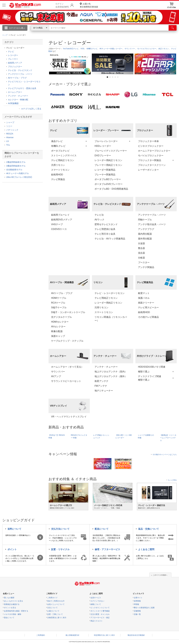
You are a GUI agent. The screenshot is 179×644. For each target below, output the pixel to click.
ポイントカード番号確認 (100, 611)
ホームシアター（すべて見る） (67, 367)
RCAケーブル (58, 303)
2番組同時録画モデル (16, 162)
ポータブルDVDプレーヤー (109, 184)
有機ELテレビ (92, 49)
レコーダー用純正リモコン (108, 160)
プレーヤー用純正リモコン (108, 165)
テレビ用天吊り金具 (105, 234)
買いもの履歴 (9, 598)
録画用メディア (15, 63)
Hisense (10, 137)
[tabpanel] (70, 64)
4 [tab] (115, 77)
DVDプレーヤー (103, 156)
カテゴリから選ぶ (17, 28)
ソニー (9, 126)
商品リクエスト (97, 621)
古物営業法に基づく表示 (57, 618)
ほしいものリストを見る (13, 601)
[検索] (173, 28)
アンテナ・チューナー (106, 367)
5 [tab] (118, 77)
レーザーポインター (148, 170)
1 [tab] (107, 77)
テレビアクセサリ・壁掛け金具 (22, 88)
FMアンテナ (101, 386)
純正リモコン (164, 49)
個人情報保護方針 (72, 635)
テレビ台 (99, 215)
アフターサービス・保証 (100, 618)
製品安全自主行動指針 (136, 635)
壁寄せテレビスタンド (106, 224)
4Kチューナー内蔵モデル (18, 173)
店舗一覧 (137, 614)
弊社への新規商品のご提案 (144, 608)
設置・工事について (55, 614)
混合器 (141, 253)
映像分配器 (57, 331)
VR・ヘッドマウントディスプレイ (69, 417)
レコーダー (13, 55)
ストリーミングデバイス (64, 156)
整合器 (141, 248)
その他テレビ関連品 (148, 317)
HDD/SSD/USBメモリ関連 (152, 367)
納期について (96, 604)
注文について (52, 608)
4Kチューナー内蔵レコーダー (111, 49)
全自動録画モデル (14, 170)
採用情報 (137, 601)
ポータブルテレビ (60, 151)
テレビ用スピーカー (148, 307)
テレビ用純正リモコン (63, 160)
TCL (8, 145)
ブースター (144, 262)
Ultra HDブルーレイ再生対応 (19, 177)
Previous (51, 64)
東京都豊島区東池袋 (89, 5)
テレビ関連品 (58, 179)
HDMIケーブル (59, 298)
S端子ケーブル (59, 307)
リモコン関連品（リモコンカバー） (111, 319)
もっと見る (172, 480)
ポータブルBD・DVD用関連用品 (111, 189)
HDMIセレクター (60, 322)
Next (174, 64)
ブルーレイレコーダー (106, 141)
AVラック (99, 220)
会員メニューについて (56, 604)
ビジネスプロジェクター (151, 146)
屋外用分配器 (145, 239)
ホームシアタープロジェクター (154, 151)
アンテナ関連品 (146, 267)
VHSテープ (57, 224)
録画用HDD (57, 175)
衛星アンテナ (101, 381)
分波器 (141, 243)
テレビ (11, 52)
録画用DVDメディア (62, 220)
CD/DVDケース (59, 229)
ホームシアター (15, 92)
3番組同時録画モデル (16, 166)
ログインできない (97, 601)
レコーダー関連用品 (105, 170)
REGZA (10, 134)
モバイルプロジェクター (147, 49)
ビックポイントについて (100, 608)
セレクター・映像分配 (18, 100)
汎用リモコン (58, 165)
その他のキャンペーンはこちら (165, 454)
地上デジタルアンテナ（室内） (111, 372)
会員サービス (96, 598)
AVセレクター (58, 327)
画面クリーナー (146, 303)
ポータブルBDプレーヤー (108, 179)
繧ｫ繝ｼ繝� (171, 5)
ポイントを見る (10, 608)
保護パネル (144, 298)
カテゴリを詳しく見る (31, 109)
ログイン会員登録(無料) (62, 5)
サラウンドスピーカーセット (66, 381)
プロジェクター (15, 67)
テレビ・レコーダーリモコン (110, 293)
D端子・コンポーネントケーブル (68, 312)
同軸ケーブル (145, 220)
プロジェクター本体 (148, 141)
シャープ (10, 122)
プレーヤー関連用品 (105, 175)
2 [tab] (110, 77)
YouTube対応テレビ (71, 49)
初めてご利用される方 (56, 601)
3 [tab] (113, 77)
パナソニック (12, 130)
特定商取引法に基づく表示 (104, 635)
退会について (9, 618)
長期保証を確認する (12, 604)
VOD (82, 49)
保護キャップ (58, 336)
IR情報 (136, 604)
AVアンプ (56, 376)
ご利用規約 (41, 635)
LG (8, 141)
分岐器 (141, 258)
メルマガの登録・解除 (13, 614)
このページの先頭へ (160, 575)
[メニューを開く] (4, 5)
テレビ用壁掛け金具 (105, 229)
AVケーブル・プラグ (62, 293)
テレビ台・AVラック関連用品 (110, 239)
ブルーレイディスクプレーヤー (111, 151)
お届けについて (53, 611)
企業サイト (138, 598)
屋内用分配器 (145, 234)
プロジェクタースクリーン (152, 165)
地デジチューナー (104, 391)
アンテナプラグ (146, 229)
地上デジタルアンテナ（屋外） (111, 376)
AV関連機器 (13, 103)
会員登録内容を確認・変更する (16, 611)
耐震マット (144, 293)
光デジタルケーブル (61, 317)
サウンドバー (130, 49)
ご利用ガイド (52, 598)
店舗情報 (137, 611)
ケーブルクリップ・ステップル (67, 341)
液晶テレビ (57, 141)
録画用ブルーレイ (60, 215)
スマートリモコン (60, 170)
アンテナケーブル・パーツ (152, 215)
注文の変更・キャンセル (100, 614)
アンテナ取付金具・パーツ (152, 224)
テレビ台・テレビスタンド (20, 70)
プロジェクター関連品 (150, 160)
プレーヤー (13, 59)
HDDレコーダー (103, 146)
